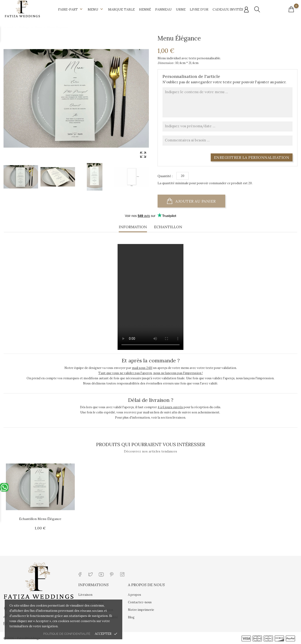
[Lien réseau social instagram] (122, 574)
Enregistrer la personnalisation (252, 157)
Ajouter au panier (196, 201)
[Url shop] (22, 8)
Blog (131, 617)
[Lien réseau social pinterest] (112, 574)
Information (133, 227)
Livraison (85, 595)
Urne (181, 9)
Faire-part (71, 9)
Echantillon (168, 227)
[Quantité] (182, 176)
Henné (145, 9)
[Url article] (40, 487)
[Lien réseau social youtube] (101, 574)
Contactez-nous (140, 602)
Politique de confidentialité (67, 634)
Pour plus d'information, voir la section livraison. (150, 418)
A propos (135, 595)
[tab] (133, 228)
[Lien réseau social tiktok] (133, 574)
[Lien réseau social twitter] (91, 574)
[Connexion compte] (246, 10)
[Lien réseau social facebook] (80, 574)
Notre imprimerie (141, 610)
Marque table (121, 9)
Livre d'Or (199, 9)
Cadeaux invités (228, 9)
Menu (96, 9)
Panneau (163, 9)
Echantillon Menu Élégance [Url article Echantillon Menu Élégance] (40, 519)
